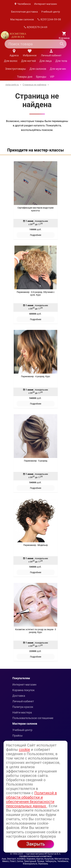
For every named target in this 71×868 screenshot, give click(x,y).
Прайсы (17, 736)
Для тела (61, 61)
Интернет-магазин (46, 4)
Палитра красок (23, 707)
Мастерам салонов (22, 19)
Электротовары (15, 69)
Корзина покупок (24, 690)
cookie (24, 750)
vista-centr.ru (12, 85)
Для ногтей (28, 61)
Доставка (19, 696)
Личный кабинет (23, 701)
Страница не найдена (34, 85)
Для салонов (38, 69)
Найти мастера (22, 712)
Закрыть (36, 844)
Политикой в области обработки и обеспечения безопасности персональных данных (31, 799)
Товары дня (25, 77)
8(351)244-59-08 (49, 19)
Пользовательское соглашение (33, 718)
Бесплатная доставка (24, 12)
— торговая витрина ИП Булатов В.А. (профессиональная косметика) (40, 855)
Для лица (46, 61)
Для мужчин (58, 69)
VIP (52, 77)
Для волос (11, 61)
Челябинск (22, 4)
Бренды (41, 77)
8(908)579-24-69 (35, 27)
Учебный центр (51, 12)
